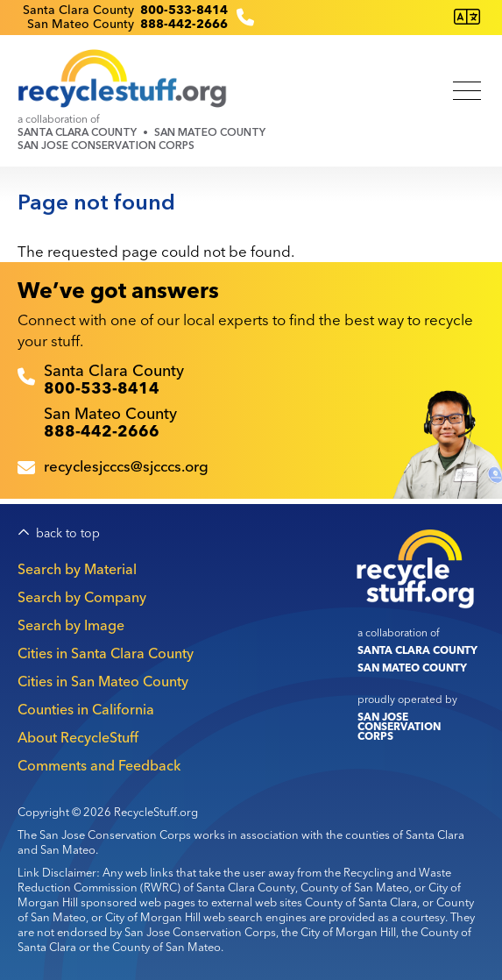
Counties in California (86, 709)
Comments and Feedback (99, 765)
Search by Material (77, 569)
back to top (68, 533)
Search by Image (71, 625)
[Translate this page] (467, 17)
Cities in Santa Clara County (106, 653)
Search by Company (82, 597)
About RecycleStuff (78, 737)
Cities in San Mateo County (103, 681)
